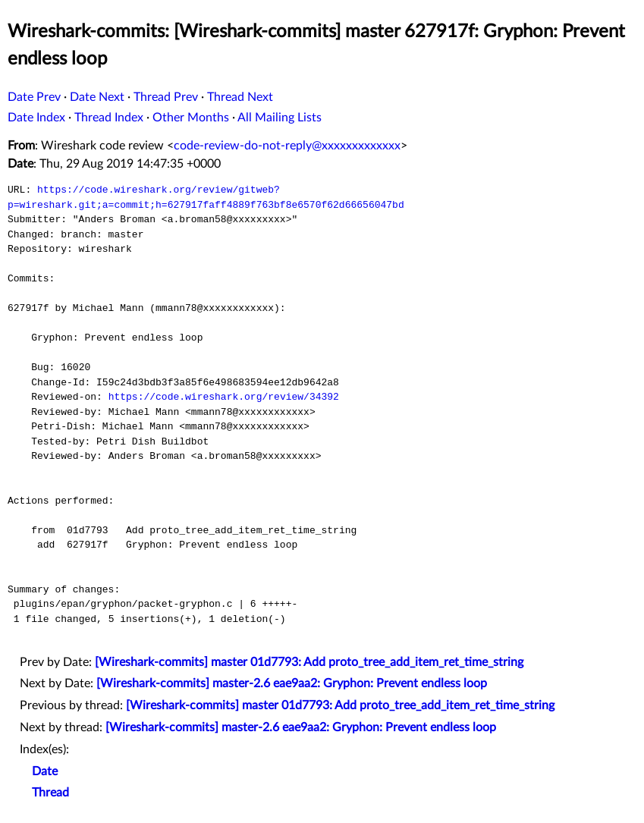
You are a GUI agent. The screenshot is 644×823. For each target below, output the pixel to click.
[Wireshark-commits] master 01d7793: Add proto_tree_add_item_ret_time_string (309, 662)
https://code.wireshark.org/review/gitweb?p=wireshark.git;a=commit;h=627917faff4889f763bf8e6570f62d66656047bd (206, 197)
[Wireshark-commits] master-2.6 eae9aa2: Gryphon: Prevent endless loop (292, 683)
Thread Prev (166, 97)
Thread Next (240, 97)
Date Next (97, 97)
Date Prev (34, 97)
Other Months (191, 118)
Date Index (36, 118)
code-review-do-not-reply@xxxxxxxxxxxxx (287, 146)
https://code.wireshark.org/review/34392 (224, 397)
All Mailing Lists (280, 118)
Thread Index (109, 118)
